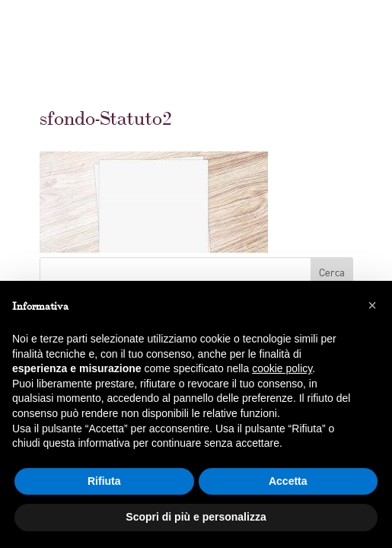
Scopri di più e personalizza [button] (196, 517)
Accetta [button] (288, 481)
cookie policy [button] (282, 368)
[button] (372, 305)
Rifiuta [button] (104, 481)
